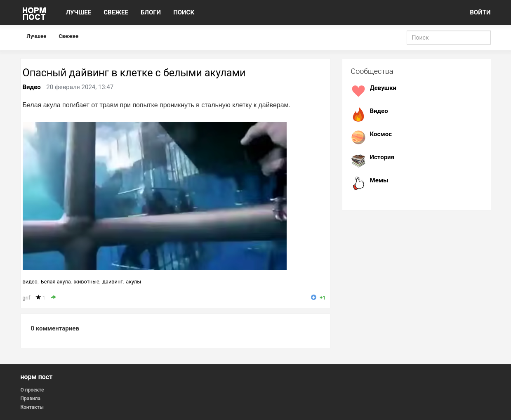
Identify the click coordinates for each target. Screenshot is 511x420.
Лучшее (37, 36)
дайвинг (112, 282)
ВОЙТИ (480, 12)
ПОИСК (184, 12)
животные (87, 282)
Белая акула (55, 282)
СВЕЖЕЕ (116, 12)
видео (30, 282)
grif (27, 298)
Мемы (379, 180)
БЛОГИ (151, 12)
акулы (133, 282)
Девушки (383, 88)
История (382, 157)
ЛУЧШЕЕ (79, 12)
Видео (32, 87)
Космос (381, 134)
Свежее (68, 36)
